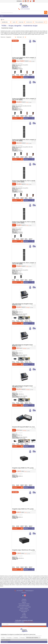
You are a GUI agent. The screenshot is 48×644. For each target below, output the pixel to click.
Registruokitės (14, 64)
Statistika (16, 638)
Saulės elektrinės (24, 613)
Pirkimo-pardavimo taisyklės (24, 607)
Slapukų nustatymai (24, 619)
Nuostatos (9, 638)
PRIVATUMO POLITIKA (29, 624)
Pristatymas (24, 601)
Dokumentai (24, 618)
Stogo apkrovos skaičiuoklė (24, 612)
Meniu (2, 16)
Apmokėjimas (24, 602)
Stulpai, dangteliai (15, 26)
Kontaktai (24, 616)
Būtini (4, 638)
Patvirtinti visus (5, 642)
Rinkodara (23, 638)
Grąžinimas (24, 604)
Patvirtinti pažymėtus (6, 640)
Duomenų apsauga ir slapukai (24, 605)
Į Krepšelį (15, 77)
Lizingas (24, 615)
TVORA (4, 26)
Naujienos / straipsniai (24, 610)
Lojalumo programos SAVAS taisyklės (24, 609)
